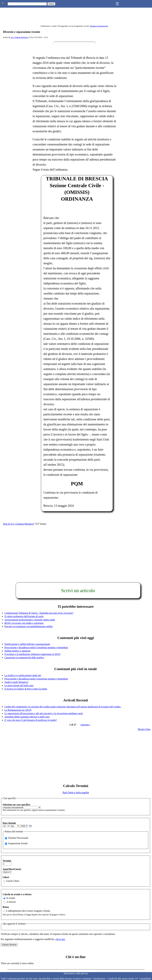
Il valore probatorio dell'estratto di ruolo (24, 616)
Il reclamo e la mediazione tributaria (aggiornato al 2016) (32, 654)
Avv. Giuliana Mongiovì (19, 37)
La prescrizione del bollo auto (19, 685)
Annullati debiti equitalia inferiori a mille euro (27, 717)
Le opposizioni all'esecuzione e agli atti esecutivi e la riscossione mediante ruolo (44, 713)
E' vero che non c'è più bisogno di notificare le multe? (31, 720)
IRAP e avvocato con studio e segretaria (24, 623)
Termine (7, 861)
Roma (6, 907)
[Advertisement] (74, 548)
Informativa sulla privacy (76, 973)
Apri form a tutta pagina (76, 792)
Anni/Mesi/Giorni (12, 869)
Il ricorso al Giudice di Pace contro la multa (26, 689)
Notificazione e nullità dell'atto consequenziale (27, 644)
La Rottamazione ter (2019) (18, 710)
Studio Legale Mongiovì (16, 682)
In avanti (11, 898)
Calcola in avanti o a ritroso (17, 894)
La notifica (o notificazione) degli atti (23, 675)
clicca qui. (60, 939)
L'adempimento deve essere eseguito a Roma (28, 911)
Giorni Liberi (13, 881)
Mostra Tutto (144, 729)
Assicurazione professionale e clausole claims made (30, 620)
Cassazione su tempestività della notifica (24, 658)
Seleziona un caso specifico (16, 805)
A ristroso (11, 902)
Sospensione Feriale (18, 843)
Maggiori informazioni (99, 26)
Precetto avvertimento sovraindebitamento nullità (28, 626)
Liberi (6, 877)
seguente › (86, 725)
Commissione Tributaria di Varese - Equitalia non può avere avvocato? (39, 613)
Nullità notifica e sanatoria (17, 651)
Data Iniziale (9, 823)
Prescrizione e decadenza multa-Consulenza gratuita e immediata (36, 647)
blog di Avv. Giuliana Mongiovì (19, 524)
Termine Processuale (18, 838)
